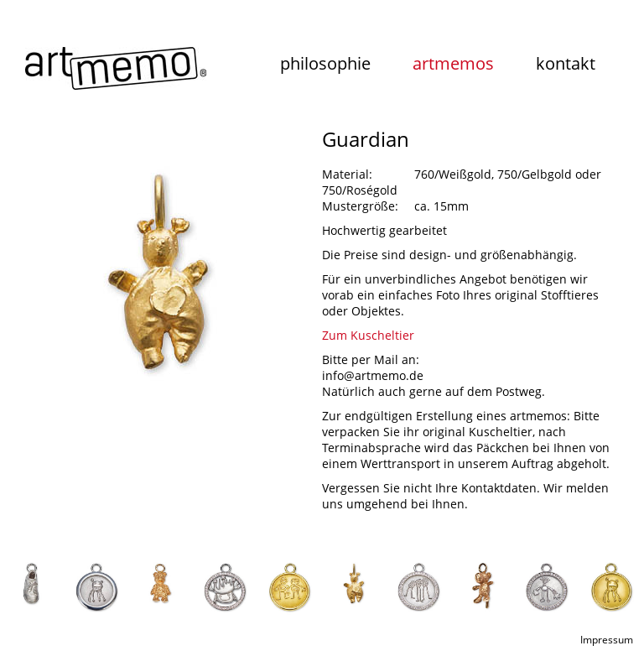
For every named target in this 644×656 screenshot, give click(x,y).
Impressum (607, 639)
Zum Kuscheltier (368, 335)
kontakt (566, 63)
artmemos (453, 63)
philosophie (325, 63)
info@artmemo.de (373, 375)
